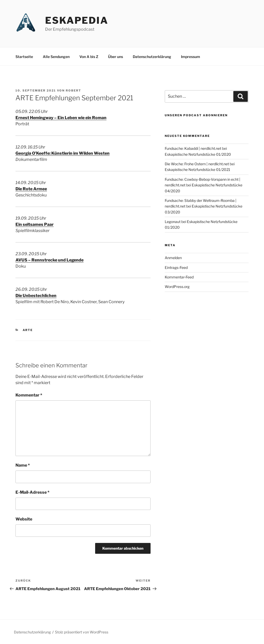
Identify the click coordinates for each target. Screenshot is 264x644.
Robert (73, 90)
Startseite (24, 57)
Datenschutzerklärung (152, 57)
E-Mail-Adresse (32, 492)
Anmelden (173, 258)
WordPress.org (177, 287)
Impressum (191, 57)
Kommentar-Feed (179, 277)
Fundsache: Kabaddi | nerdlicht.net (193, 148)
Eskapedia (77, 20)
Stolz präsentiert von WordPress (82, 632)
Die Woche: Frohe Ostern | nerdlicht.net (197, 164)
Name (23, 465)
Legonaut (173, 222)
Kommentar (29, 395)
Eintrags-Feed (176, 267)
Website (24, 519)
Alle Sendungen (56, 57)
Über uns (115, 57)
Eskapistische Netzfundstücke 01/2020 (198, 154)
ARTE (28, 330)
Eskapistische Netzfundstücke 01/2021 (197, 170)
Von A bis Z (89, 57)
